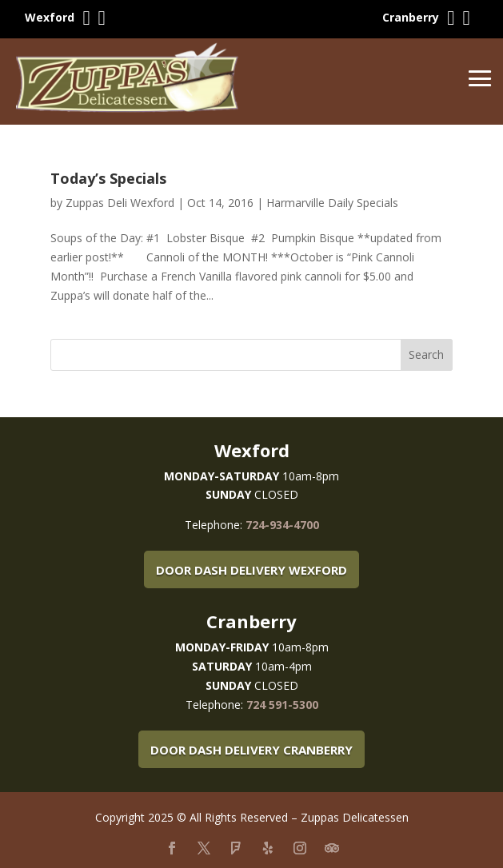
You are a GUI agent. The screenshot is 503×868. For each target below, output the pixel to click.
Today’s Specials (108, 178)
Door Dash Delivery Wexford (251, 570)
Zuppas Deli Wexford (120, 203)
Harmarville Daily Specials (332, 203)
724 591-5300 (282, 705)
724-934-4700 (282, 525)
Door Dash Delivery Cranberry (251, 750)
